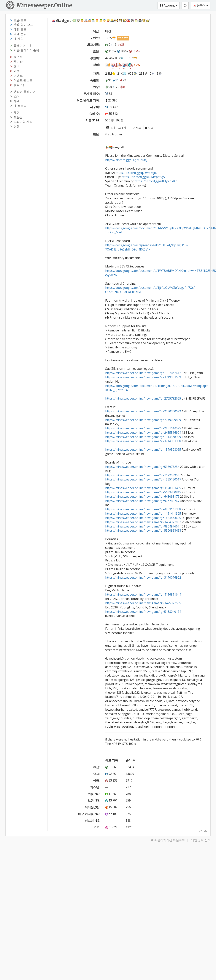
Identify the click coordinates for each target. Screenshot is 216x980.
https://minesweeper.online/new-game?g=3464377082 (143, 522)
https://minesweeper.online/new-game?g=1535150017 (143, 479)
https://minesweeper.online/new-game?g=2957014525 (143, 428)
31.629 (111, 827)
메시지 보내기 (116, 127)
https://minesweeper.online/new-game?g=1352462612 (143, 373)
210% (111, 51)
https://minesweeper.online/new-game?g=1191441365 (143, 514)
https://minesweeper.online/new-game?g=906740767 (142, 501)
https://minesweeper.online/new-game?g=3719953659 (143, 377)
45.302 (111, 807)
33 (121, 45)
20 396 (113, 100)
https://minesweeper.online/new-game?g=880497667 (142, 526)
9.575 (111, 774)
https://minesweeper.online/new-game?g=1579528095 (143, 450)
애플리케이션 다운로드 (168, 840)
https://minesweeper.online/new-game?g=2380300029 (143, 411)
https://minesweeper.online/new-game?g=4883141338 (143, 509)
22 (116, 87)
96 (108, 80)
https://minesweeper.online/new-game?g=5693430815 (143, 492)
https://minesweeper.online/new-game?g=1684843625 (143, 518)
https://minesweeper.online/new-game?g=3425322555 (143, 603)
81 (116, 80)
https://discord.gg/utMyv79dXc (156, 181)
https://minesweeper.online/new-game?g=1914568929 (143, 437)
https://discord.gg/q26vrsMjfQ (136, 173)
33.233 (111, 780)
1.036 (111, 794)
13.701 (111, 800)
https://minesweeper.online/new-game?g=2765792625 (143, 398)
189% (122, 51)
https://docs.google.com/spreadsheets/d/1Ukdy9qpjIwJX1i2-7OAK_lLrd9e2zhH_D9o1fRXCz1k (147, 247)
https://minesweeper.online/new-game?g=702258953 (142, 475)
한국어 (201, 5)
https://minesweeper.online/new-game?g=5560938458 (143, 530)
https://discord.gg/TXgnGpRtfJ (126, 160)
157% (134, 51)
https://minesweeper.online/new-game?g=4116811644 (143, 594)
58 (108, 87)
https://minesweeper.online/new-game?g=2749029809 (143, 420)
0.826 (111, 767)
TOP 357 (123, 38)
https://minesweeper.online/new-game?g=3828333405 (143, 488)
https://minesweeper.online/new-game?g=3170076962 (143, 577)
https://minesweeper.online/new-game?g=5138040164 (143, 612)
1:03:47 (111, 107)
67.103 (111, 814)
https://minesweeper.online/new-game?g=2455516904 (143, 433)
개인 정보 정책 (201, 840)
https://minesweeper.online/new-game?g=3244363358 (143, 441)
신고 (149, 127)
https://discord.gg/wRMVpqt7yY (143, 177)
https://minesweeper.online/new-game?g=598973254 (142, 467)
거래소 (135, 127)
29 (123, 80)
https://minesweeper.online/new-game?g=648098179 (142, 497)
